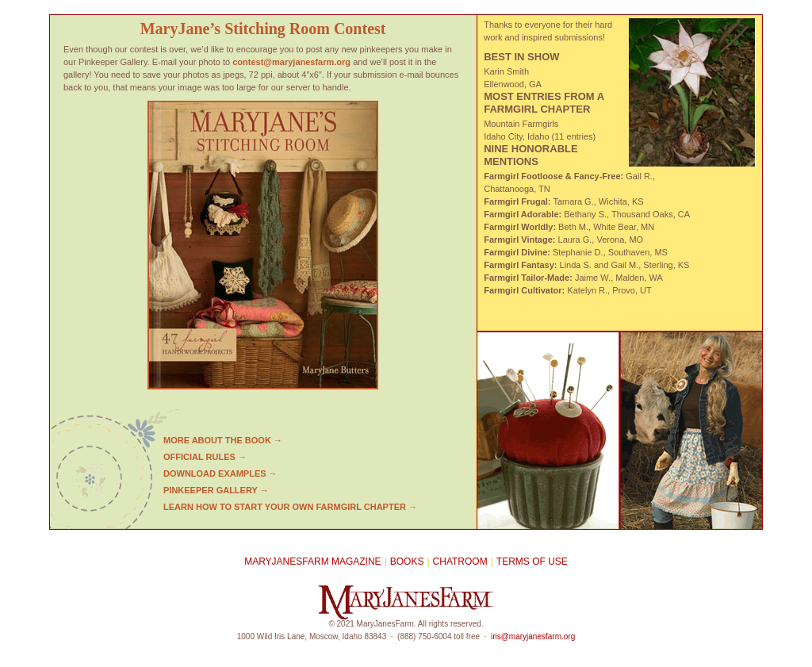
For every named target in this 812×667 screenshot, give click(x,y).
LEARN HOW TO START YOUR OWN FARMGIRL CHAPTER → (290, 507)
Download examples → (220, 473)
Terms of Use (532, 562)
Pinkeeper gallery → (216, 490)
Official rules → (205, 457)
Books (407, 562)
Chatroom (460, 562)
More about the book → (223, 440)
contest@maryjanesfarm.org (291, 62)
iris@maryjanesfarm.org (533, 636)
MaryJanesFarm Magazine (312, 562)
